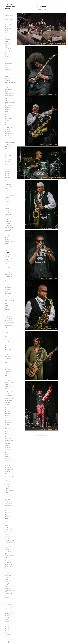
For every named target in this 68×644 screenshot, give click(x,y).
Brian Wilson (8, 130)
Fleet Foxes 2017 (8, 262)
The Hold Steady (8, 325)
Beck (6, 86)
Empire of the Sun (9, 234)
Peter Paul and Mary (9, 505)
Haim (6, 315)
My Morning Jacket (9, 475)
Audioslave (7, 67)
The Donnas (7, 216)
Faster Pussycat (8, 247)
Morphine (7, 462)
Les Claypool (7, 404)
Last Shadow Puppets (9, 399)
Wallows (7, 625)
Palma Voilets (8, 498)
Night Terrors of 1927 (9, 490)
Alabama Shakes (8, 40)
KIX (6, 390)
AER (6, 34)
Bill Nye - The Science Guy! (10, 82)
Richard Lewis (8, 561)
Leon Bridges (8, 402)
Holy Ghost (7, 327)
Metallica (7, 453)
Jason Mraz (7, 355)
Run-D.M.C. (7, 574)
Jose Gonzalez (8, 372)
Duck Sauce (7, 223)
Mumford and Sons (9, 470)
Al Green (7, 41)
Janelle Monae (8, 349)
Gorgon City (7, 297)
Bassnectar (7, 75)
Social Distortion (8, 606)
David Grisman (8, 186)
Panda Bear (7, 500)
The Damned (8, 181)
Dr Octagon (7, 218)
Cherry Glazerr (8, 156)
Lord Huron (7, 425)
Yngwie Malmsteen (9, 638)
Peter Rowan (8, 509)
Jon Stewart (7, 370)
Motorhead (7, 466)
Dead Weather (8, 190)
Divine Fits (7, 212)
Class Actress (8, 177)
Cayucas (7, 154)
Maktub (6, 445)
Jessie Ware (7, 360)
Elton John (7, 232)
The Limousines (8, 410)
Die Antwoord (8, 207)
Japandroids (7, 353)
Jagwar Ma (7, 344)
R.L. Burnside (8, 546)
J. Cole (6, 340)
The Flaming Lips (8, 258)
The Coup (7, 175)
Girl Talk (7, 291)
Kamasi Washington (9, 383)
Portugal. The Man (9, 529)
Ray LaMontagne (9, 552)
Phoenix (7, 514)
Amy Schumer (8, 47)
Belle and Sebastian (9, 90)
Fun (6, 280)
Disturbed (7, 211)
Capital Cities (8, 145)
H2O (6, 313)
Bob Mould (7, 120)
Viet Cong (7, 619)
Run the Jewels (8, 576)
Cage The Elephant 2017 (10, 137)
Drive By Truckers (9, 220)
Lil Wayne (7, 408)
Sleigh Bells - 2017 (8, 605)
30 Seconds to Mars (9, 19)
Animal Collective (9, 51)
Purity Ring (7, 537)
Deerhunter (7, 198)
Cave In (6, 150)
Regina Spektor (8, 559)
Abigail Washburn (9, 25)
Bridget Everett (8, 132)
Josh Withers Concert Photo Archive (10, 7)
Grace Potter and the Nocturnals (9, 301)
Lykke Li (7, 433)
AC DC (6, 27)
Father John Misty (9, 249)
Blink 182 (7, 115)
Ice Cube (7, 334)
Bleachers (7, 111)
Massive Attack (8, 449)
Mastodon (7, 451)
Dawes (6, 188)
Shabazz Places (8, 587)
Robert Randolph (8, 565)
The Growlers (8, 311)
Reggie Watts (8, 557)
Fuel (6, 278)
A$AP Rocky (7, 60)
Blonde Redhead (8, 119)
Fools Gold (7, 269)
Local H (6, 417)
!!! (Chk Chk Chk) (8, 159)
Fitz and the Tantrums (10, 254)
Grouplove (7, 309)
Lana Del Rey (8, 394)
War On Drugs (8, 627)
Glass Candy (7, 295)
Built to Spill (7, 135)
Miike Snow (7, 455)
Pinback (7, 518)
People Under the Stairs (10, 507)
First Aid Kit (7, 251)
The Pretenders (8, 531)
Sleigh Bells (7, 603)
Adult (6, 32)
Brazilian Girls (8, 126)
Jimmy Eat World (8, 364)
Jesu (6, 362)
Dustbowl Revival (9, 225)
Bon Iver (7, 122)
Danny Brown (8, 183)
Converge (7, 172)
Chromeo (7, 161)
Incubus (7, 336)
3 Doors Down (8, 17)
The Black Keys (8, 106)
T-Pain (6, 608)
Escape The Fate (8, 236)
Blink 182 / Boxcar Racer (10, 113)
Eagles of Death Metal (10, 227)
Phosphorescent (8, 516)
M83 (6, 437)
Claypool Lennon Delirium (10, 168)
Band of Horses (8, 73)
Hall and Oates (8, 317)
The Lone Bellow (8, 421)
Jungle (6, 373)
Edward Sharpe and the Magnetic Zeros (10, 230)
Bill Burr (7, 101)
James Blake (7, 346)
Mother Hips (7, 464)
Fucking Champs (8, 277)
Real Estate (7, 553)
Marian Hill (7, 447)
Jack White (7, 342)
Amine (6, 45)
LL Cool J (7, 415)
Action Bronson (8, 29)
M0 (5, 435)
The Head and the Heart (10, 320)
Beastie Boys (7, 80)
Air (5, 38)
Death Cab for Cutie (9, 192)
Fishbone (7, 252)
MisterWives (7, 458)
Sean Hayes (7, 583)
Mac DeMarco (8, 439)
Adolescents (7, 30)
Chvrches (7, 163)
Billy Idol (7, 84)
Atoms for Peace (8, 64)
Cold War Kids (8, 170)
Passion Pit (7, 502)
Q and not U (7, 539)
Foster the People (8, 273)
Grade (6, 304)
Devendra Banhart (9, 205)
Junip (6, 375)
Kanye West (7, 381)
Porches (6, 527)
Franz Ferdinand (8, 275)
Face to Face (7, 243)
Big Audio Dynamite (9, 95)
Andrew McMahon (9, 49)
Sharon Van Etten (9, 593)
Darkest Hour (8, 185)
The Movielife (8, 468)
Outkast (7, 496)
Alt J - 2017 (7, 54)
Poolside (7, 526)
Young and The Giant (9, 640)
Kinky (6, 388)
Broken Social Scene (9, 133)
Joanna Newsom (8, 366)
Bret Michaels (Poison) (9, 128)
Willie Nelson (8, 632)
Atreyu (6, 66)
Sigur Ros (7, 597)
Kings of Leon (8, 386)
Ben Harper (7, 91)
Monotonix (7, 460)
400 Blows (7, 23)
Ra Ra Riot (7, 548)
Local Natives (8, 419)
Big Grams (7, 97)
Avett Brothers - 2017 (9, 71)
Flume (6, 264)
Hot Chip (7, 329)
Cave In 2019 (7, 152)
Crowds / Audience (9, 16)
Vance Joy (7, 618)
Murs (6, 473)
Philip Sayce (7, 513)
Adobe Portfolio (44, 436)
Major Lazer (7, 444)
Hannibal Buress (8, 318)
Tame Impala (8, 610)
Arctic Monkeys (8, 58)
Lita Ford (7, 412)
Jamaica (7, 347)
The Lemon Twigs (9, 400)
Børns (6, 124)
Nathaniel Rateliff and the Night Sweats (10, 478)
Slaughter (7, 601)
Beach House (8, 79)
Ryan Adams (7, 577)
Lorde (6, 426)
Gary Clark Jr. (8, 286)
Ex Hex (6, 238)
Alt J (6, 53)
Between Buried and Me (10, 93)
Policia (6, 524)
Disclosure (7, 209)
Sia (5, 595)
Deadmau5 (7, 194)
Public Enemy (8, 535)
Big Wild (7, 99)
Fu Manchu (7, 271)
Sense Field (7, 585)
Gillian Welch (8, 289)
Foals (6, 265)
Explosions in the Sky (9, 241)
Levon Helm (7, 406)
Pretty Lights (8, 533)
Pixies (6, 520)
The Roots (7, 570)
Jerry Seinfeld (8, 359)
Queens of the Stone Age (10, 542)
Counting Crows (8, 173)
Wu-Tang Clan (8, 634)
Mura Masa (7, 471)
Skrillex (6, 599)
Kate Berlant (7, 384)
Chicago (7, 157)
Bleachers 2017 (8, 109)
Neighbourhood (8, 480)
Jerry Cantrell (8, 357)
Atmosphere (7, 62)
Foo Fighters (7, 267)
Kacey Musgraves (9, 379)
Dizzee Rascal (8, 214)
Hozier (6, 333)
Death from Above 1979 (10, 196)
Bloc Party (7, 117)
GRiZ (6, 307)
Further (6, 282)
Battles (6, 77)
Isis (5, 338)
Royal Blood (7, 572)
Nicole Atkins (8, 487)
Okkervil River (8, 494)
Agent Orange (8, 36)
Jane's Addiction (8, 351)
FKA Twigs (7, 256)
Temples (7, 612)
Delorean (7, 201)
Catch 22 (7, 148)
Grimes (6, 305)
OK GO (6, 492)
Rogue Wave (7, 568)
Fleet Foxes (7, 260)
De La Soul (7, 199)
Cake (6, 141)
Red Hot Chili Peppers (9, 555)
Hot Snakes (7, 331)
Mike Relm (7, 457)
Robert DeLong (8, 563)
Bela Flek (7, 88)
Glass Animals (8, 293)
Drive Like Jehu (8, 222)
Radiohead (7, 550)
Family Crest (7, 245)
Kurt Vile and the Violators (10, 392)
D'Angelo (7, 179)
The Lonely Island (9, 423)
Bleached (7, 107)
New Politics (7, 485)
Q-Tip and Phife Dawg (9, 540)
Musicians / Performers (9, 13)
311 (5, 21)
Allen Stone (7, 43)
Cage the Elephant (9, 139)
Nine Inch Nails (8, 489)
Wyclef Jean (7, 636)
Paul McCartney (8, 503)
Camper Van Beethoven (10, 143)
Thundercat (7, 616)
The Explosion (8, 239)
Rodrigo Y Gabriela (9, 566)
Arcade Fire (7, 56)
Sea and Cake (8, 581)
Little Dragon (8, 413)
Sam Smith (7, 579)
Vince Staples (8, 623)
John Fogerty (8, 368)
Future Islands (8, 284)
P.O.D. (6, 522)
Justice (6, 377)
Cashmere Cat (8, 146)
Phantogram (8, 511)
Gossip (6, 299)
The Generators (8, 288)
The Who (7, 629)
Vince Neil (7, 621)
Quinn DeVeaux (8, 544)
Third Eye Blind (8, 614)
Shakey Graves (8, 589)
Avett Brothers (8, 69)
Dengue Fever (8, 203)
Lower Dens (7, 428)
